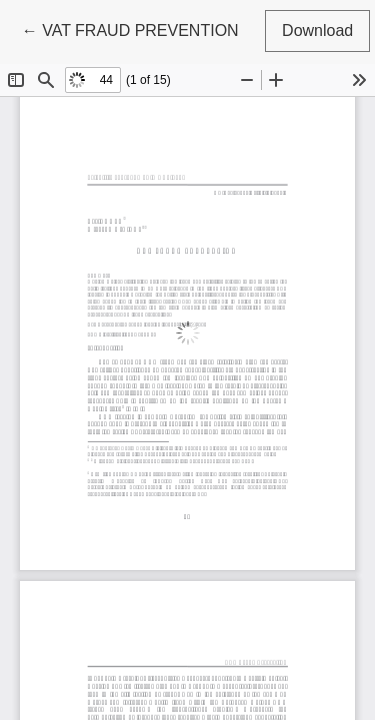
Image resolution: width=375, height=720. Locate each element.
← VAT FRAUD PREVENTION (130, 28)
